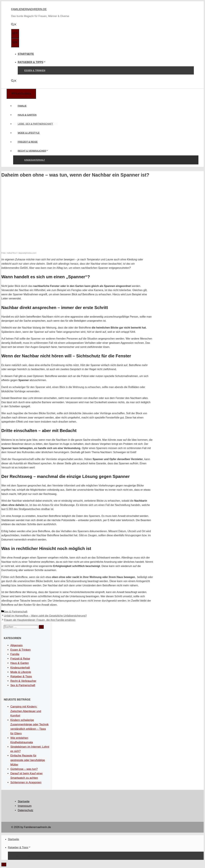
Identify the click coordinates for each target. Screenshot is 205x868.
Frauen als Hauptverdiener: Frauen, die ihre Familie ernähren (40, 620)
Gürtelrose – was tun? (24, 769)
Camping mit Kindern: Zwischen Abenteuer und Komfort (26, 711)
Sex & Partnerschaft (16, 612)
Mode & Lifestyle (29, 133)
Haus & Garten (27, 115)
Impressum (25, 806)
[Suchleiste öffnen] (14, 25)
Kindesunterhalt (35, 160)
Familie (22, 106)
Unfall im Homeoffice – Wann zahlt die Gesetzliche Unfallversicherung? (45, 616)
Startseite (26, 54)
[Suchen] (41, 627)
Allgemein (17, 645)
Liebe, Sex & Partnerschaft (35, 124)
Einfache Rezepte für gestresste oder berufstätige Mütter (28, 760)
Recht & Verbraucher (35, 151)
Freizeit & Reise (28, 142)
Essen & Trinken (35, 70)
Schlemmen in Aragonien (26, 782)
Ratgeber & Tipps (32, 62)
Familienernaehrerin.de (29, 9)
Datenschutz (26, 810)
